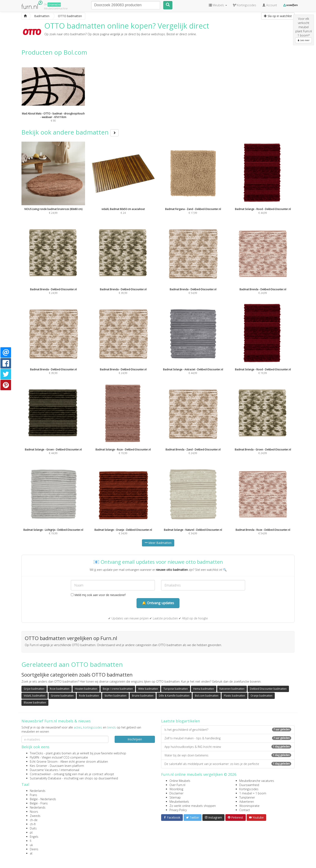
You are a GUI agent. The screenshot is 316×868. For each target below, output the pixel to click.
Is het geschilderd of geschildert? (228, 730)
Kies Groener (38, 766)
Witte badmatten (148, 689)
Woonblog (176, 789)
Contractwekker (40, 774)
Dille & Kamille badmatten (174, 696)
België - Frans (39, 803)
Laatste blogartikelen (181, 721)
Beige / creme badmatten (118, 689)
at (31, 853)
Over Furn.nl (177, 785)
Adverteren (247, 802)
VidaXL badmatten (35, 696)
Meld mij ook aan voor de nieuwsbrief (98, 595)
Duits (33, 828)
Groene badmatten (62, 696)
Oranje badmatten (261, 696)
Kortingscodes (249, 789)
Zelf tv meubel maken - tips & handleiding (228, 738)
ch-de (34, 820)
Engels (34, 837)
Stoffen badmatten (115, 696)
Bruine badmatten (143, 696)
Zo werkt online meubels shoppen (193, 806)
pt (31, 832)
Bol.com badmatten (207, 696)
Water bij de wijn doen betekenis (228, 755)
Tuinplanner (247, 797)
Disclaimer (176, 793)
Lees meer (303, 40)
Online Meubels (180, 781)
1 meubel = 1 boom (253, 793)
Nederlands (38, 791)
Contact (245, 810)
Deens (34, 849)
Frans (33, 795)
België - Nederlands (43, 799)
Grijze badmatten (34, 689)
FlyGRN (34, 757)
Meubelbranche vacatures (257, 781)
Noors (34, 812)
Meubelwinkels (179, 802)
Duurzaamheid (249, 785)
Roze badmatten (60, 689)
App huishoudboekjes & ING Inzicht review (228, 747)
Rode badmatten (89, 696)
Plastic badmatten (234, 696)
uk (31, 845)
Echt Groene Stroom (44, 762)
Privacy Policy (178, 810)
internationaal (70, 770)
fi (31, 841)
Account (270, 5)
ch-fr (33, 824)
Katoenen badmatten (232, 689)
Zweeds (35, 816)
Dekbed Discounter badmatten (268, 689)
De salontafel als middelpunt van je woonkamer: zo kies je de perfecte (228, 764)
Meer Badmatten (158, 543)
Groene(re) (54, 4)
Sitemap (175, 797)
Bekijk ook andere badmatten (70, 132)
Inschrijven (135, 739)
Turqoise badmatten (176, 689)
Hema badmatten (204, 689)
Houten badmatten (86, 689)
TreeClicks (36, 753)
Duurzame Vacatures (44, 770)
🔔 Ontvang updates (158, 603)
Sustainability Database (46, 778)
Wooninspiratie (249, 806)
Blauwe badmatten (35, 703)
